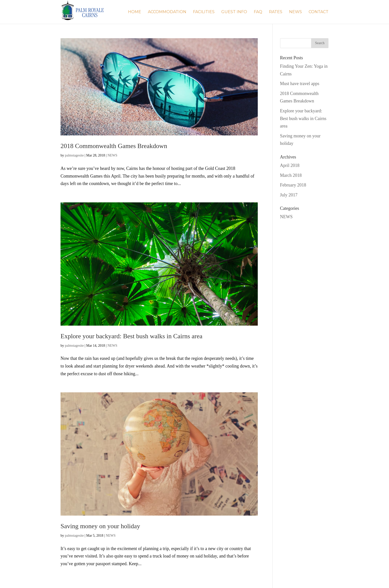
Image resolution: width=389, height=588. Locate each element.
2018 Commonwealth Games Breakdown (114, 146)
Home (135, 12)
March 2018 (291, 175)
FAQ (258, 12)
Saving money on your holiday (100, 526)
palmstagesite (74, 155)
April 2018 (290, 165)
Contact (319, 12)
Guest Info (234, 12)
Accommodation (167, 12)
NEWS (295, 12)
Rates (276, 12)
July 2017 (289, 195)
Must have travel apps (300, 84)
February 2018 (293, 185)
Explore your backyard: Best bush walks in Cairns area (131, 336)
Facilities (204, 12)
